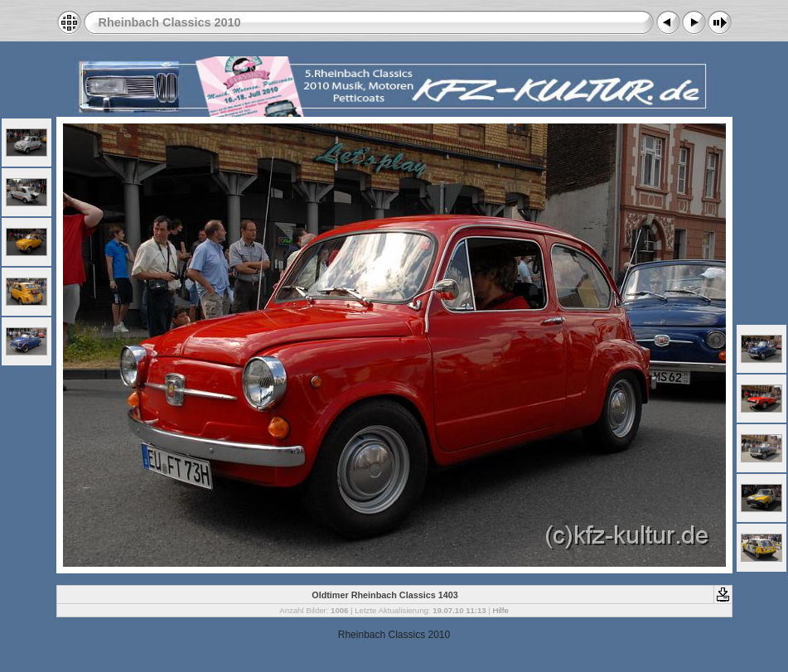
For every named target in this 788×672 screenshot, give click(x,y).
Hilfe (501, 610)
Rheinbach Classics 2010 (170, 22)
